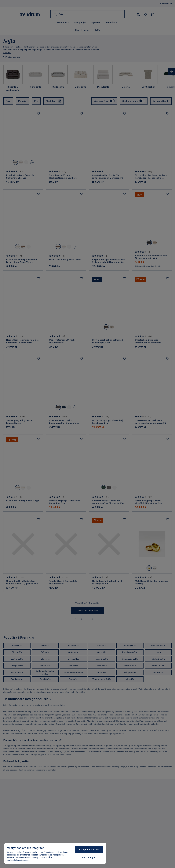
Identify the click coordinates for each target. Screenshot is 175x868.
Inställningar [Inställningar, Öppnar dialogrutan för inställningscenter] (89, 857)
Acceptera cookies (89, 850)
